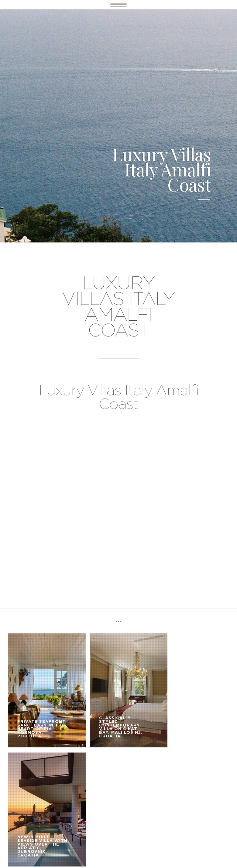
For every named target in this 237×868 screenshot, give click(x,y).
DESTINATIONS (23, 790)
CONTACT (100, 798)
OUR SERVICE (99, 790)
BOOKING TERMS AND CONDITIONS (45, 798)
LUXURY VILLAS (62, 790)
